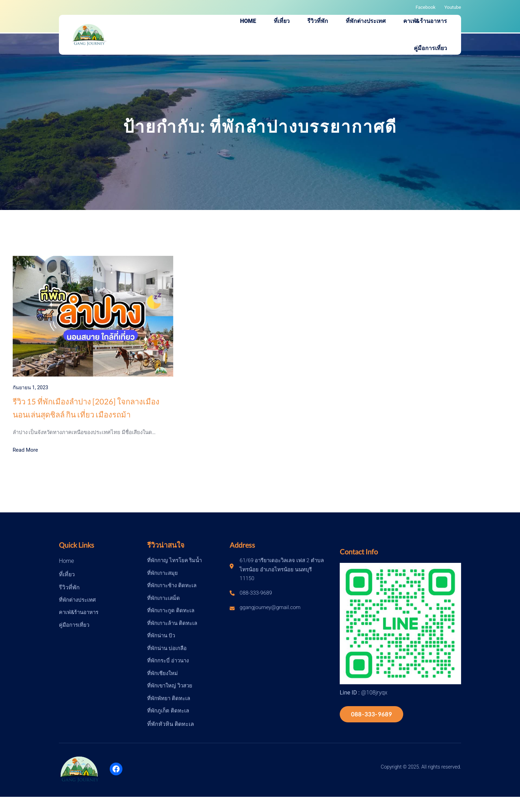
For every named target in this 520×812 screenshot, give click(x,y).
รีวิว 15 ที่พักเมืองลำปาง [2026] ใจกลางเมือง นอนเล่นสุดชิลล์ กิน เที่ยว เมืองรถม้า (86, 408)
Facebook (425, 7)
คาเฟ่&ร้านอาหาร (79, 612)
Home (66, 561)
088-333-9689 (371, 714)
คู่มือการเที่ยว (74, 625)
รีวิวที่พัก (69, 587)
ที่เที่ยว (67, 574)
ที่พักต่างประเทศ (77, 600)
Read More (25, 450)
